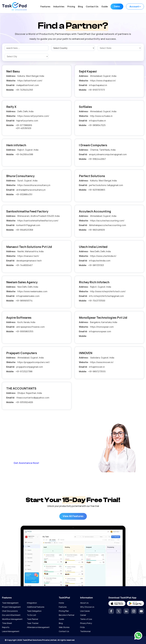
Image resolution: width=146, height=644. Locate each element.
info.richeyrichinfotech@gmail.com (106, 296)
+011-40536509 (23, 128)
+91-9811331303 (96, 265)
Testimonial (85, 631)
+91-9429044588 (24, 154)
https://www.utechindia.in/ (103, 256)
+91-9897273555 (97, 371)
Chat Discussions (10, 611)
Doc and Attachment (11, 615)
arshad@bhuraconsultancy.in (31, 190)
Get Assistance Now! (26, 463)
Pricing (71, 7)
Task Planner (33, 619)
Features (45, 7)
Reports (6, 627)
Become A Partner (67, 615)
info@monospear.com (100, 331)
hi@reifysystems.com (27, 121)
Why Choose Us (87, 607)
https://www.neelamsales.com (32, 291)
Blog (80, 7)
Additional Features (36, 607)
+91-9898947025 (97, 125)
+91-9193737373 (97, 90)
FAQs (82, 627)
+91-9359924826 (24, 402)
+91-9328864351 (24, 194)
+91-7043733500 (97, 301)
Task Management (10, 603)
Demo (117, 6)
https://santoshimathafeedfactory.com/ (38, 221)
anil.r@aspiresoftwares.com (30, 327)
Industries (59, 7)
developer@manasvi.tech (29, 261)
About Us (84, 603)
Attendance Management (38, 627)
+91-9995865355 (24, 331)
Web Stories (64, 627)
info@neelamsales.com (28, 296)
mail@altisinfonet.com (28, 85)
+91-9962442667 (97, 159)
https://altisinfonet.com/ (30, 81)
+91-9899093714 (24, 301)
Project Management (11, 607)
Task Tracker (33, 623)
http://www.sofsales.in (101, 116)
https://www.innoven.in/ (102, 362)
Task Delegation (34, 611)
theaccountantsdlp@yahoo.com (33, 398)
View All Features (73, 516)
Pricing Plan (64, 611)
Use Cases (85, 611)
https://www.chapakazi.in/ (103, 81)
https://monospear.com (102, 327)
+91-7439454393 (24, 90)
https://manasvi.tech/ (28, 256)
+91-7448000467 (24, 265)
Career (83, 615)
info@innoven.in (97, 367)
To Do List (31, 615)
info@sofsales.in (97, 121)
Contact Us (92, 7)
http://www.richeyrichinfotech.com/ (108, 291)
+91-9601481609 (97, 230)
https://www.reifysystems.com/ (33, 116)
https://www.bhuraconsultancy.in (34, 185)
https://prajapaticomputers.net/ (34, 362)
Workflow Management (12, 619)
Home (61, 603)
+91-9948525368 (24, 230)
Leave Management (11, 631)
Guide (104, 7)
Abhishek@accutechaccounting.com (107, 225)
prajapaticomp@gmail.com (30, 367)
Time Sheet (7, 623)
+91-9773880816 (24, 125)
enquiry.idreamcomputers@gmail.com (108, 154)
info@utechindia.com (100, 261)
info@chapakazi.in (98, 85)
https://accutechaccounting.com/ (107, 221)
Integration (32, 603)
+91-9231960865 (97, 190)
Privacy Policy (86, 623)
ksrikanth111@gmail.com (28, 225)
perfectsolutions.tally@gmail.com (106, 185)
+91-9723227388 (24, 371)
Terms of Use (86, 619)
